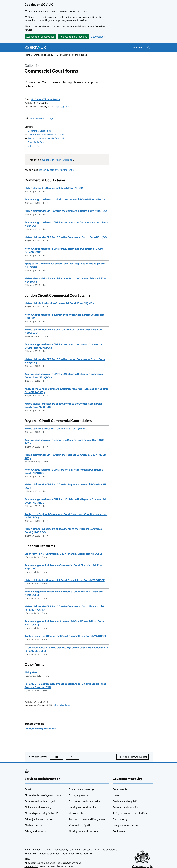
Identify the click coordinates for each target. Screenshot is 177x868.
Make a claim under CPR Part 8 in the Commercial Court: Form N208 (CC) (66, 211)
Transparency (120, 819)
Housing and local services (83, 807)
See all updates (63, 107)
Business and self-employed (40, 801)
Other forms (33, 146)
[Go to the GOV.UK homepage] (35, 47)
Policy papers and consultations (130, 813)
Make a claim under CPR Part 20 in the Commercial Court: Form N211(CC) (66, 237)
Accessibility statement (67, 850)
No (75, 757)
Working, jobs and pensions (83, 831)
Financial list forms (37, 142)
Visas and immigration (80, 825)
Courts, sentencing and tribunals (72, 55)
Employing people (78, 795)
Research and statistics (125, 807)
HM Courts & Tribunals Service (45, 99)
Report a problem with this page (133, 757)
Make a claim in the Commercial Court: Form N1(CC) (54, 188)
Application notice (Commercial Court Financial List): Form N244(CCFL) (66, 636)
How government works (126, 825)
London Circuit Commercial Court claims (47, 135)
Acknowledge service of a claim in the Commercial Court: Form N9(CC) (65, 199)
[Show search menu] (149, 47)
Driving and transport (36, 831)
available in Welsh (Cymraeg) (57, 160)
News (116, 795)
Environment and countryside (84, 801)
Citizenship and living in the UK (41, 813)
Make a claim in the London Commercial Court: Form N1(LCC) (59, 303)
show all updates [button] (61, 705)
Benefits (29, 789)
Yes (59, 757)
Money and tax (77, 813)
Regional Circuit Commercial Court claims (47, 138)
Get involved (119, 831)
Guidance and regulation (126, 801)
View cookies (98, 37)
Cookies (47, 850)
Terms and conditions (106, 850)
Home (27, 55)
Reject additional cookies (73, 37)
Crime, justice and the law (39, 819)
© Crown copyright (142, 866)
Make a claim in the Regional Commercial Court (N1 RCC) (57, 429)
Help (27, 850)
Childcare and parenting (38, 807)
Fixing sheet (31, 672)
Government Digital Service (77, 854)
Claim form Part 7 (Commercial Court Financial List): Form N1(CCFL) (63, 554)
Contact (87, 850)
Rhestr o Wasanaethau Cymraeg (42, 854)
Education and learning (81, 789)
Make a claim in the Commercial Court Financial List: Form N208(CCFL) (65, 580)
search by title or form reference (56, 170)
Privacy (36, 850)
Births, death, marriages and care (43, 795)
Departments (120, 789)
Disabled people (33, 825)
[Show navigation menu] (138, 47)
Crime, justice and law (43, 55)
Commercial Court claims (40, 131)
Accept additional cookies (40, 37)
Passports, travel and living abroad (87, 819)
